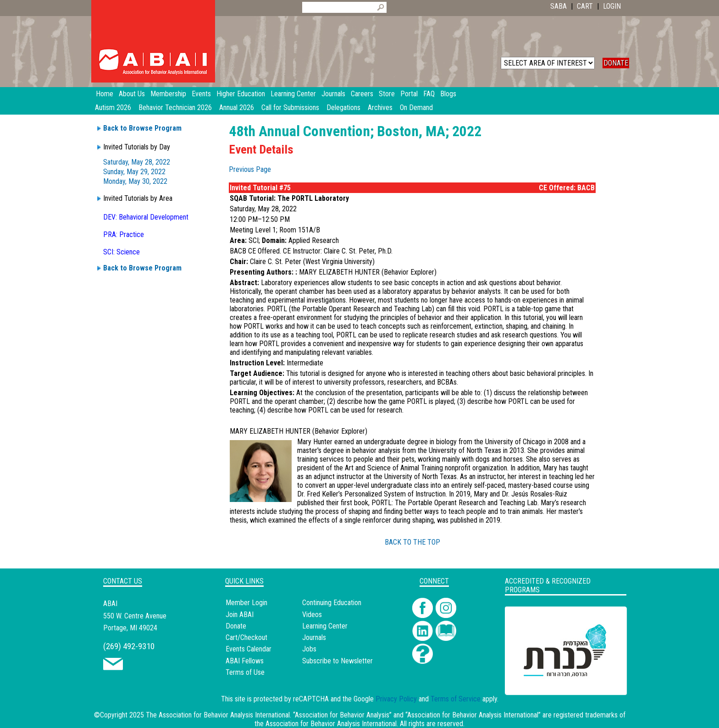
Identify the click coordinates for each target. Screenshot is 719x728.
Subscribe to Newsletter (337, 661)
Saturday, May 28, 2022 (137, 162)
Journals (314, 637)
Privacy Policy (396, 699)
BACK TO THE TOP (412, 542)
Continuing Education (332, 603)
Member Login (246, 603)
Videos (312, 615)
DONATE (616, 63)
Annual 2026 (237, 108)
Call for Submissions (290, 108)
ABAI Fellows (245, 661)
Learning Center (325, 626)
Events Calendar (249, 649)
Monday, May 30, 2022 (135, 181)
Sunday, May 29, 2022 (134, 172)
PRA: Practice (124, 234)
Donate (236, 626)
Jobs (309, 649)
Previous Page (250, 169)
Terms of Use (245, 672)
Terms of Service (456, 699)
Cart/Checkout (246, 637)
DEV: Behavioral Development (146, 217)
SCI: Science (122, 252)
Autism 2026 (113, 108)
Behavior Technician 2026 (175, 108)
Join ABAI (240, 615)
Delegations (343, 108)
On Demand (416, 108)
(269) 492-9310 (129, 646)
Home (105, 94)
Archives (380, 108)
